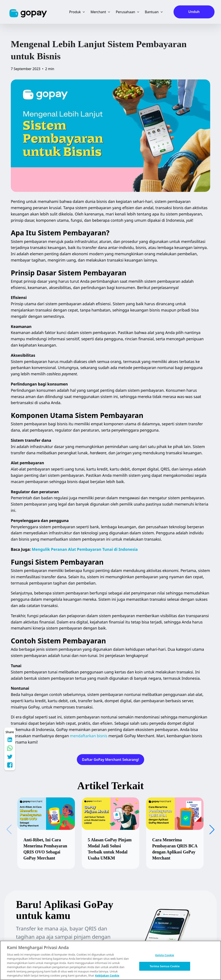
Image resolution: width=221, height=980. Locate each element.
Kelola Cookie (165, 955)
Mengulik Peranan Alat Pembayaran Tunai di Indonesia (85, 549)
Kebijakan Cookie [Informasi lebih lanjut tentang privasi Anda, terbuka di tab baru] (107, 975)
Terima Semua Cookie (165, 966)
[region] (110, 960)
